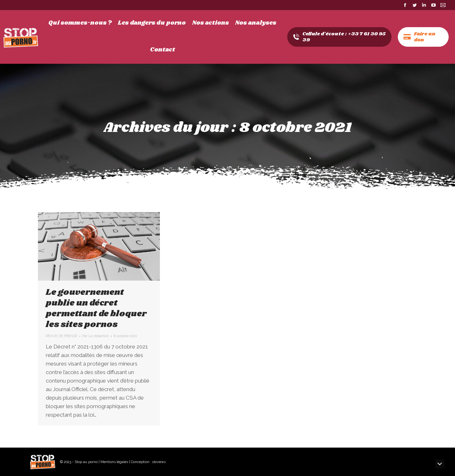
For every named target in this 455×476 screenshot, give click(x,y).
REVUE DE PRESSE (62, 336)
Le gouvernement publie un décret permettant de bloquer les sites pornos (96, 308)
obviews (159, 462)
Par (96, 336)
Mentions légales (114, 462)
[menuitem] (80, 23)
